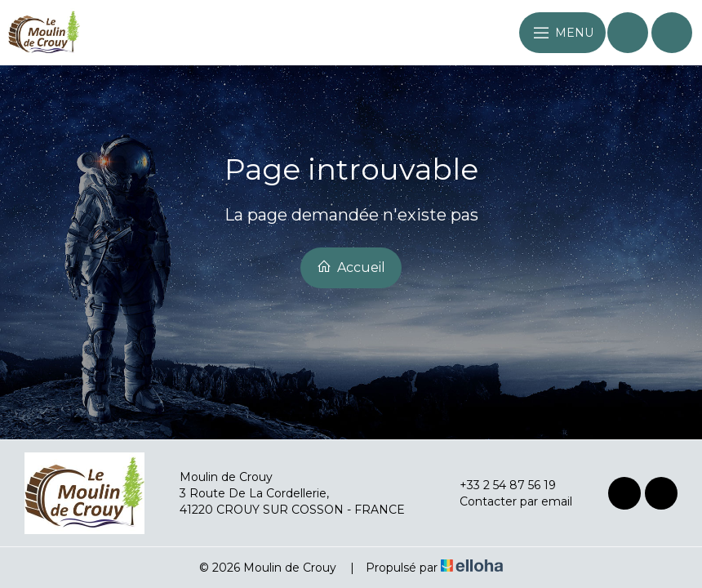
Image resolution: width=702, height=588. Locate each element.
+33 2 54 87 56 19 (498, 485)
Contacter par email (507, 501)
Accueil (351, 267)
